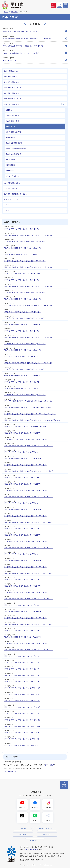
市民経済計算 (10, 160)
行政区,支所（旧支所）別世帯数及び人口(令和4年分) (22, 350)
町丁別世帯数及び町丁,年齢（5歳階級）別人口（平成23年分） (25, 618)
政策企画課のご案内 (11, 71)
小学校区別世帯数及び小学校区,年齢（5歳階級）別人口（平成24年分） (28, 599)
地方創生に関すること (12, 82)
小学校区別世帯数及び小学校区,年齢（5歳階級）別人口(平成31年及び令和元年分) (33, 420)
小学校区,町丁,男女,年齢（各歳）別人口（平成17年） (22, 688)
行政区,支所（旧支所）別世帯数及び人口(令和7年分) (22, 254)
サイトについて (34, 840)
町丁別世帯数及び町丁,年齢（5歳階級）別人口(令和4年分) (25, 344)
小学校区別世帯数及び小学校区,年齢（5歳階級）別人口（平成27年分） (28, 522)
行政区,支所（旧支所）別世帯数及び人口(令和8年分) (21, 53)
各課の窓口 (14, 12)
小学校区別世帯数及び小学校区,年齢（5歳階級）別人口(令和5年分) (28, 305)
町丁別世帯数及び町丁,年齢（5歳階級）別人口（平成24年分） (25, 592)
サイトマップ (46, 834)
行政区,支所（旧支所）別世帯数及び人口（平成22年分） (23, 637)
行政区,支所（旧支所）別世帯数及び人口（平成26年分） (23, 535)
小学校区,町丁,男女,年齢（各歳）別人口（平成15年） (22, 701)
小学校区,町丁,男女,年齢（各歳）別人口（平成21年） (22, 663)
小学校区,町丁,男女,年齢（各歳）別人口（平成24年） (22, 605)
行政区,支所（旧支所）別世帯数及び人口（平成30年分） (23, 433)
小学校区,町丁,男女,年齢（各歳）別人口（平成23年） (22, 631)
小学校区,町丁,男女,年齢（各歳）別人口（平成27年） (22, 529)
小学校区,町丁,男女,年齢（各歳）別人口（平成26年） (22, 554)
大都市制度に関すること (13, 88)
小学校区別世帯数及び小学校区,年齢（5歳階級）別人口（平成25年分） (28, 573)
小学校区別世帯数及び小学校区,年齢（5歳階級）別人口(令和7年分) (28, 267)
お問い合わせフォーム (11, 772)
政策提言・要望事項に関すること (16, 194)
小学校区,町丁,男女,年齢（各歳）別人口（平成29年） (22, 478)
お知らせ (9, 110)
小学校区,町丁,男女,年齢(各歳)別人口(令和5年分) (22, 312)
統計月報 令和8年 (10, 61)
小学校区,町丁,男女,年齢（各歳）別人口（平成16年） (22, 694)
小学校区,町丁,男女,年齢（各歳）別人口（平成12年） (22, 720)
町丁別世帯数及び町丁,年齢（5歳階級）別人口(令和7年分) (25, 261)
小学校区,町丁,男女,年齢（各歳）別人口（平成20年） (22, 669)
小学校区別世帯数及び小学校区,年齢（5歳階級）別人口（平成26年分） (28, 548)
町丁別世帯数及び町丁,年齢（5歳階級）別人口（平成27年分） (25, 516)
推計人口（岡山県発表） (14, 132)
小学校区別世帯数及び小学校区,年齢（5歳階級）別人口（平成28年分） (28, 497)
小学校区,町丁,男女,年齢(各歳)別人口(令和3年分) (22, 356)
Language (59, 6)
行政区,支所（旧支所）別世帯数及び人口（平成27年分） (23, 510)
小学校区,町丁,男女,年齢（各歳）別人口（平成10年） (22, 733)
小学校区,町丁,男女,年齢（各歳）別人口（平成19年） (22, 675)
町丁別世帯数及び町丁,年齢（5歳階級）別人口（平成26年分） (25, 541)
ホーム (6, 12)
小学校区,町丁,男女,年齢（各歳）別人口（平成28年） (22, 503)
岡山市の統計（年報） (13, 116)
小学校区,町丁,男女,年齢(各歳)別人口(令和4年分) (22, 331)
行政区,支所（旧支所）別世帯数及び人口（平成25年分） (23, 561)
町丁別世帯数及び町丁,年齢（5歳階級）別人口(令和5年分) (25, 318)
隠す (65, 104)
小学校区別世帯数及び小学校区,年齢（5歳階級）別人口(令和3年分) (28, 363)
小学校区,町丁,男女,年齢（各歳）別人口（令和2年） (21, 382)
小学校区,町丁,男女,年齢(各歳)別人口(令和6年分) (22, 280)
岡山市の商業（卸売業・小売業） (17, 149)
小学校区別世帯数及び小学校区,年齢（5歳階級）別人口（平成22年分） (28, 650)
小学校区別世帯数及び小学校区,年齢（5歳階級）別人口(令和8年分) (27, 39)
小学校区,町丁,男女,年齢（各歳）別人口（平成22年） (22, 656)
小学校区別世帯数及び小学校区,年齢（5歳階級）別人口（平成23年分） (28, 624)
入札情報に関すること (12, 183)
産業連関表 (10, 171)
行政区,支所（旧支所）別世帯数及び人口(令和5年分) (22, 325)
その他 (7, 205)
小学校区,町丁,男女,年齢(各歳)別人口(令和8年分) (21, 31)
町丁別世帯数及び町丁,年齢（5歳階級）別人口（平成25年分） (25, 567)
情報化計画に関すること (13, 99)
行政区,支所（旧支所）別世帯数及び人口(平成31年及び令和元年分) (28, 408)
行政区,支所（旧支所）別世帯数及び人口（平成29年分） (23, 459)
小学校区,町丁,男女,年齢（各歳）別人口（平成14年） (22, 707)
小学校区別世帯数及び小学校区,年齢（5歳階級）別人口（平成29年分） (28, 471)
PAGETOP (64, 786)
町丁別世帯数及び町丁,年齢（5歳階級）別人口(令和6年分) (25, 293)
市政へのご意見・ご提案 (46, 829)
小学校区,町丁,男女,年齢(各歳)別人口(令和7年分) (22, 274)
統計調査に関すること (12, 104)
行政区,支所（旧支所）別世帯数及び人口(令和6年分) (22, 299)
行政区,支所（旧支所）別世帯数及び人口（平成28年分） (23, 484)
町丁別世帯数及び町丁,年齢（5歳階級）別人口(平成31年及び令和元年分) (30, 414)
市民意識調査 (10, 165)
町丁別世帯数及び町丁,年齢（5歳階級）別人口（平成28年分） (25, 490)
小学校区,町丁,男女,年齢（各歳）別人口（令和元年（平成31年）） (26, 427)
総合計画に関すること (12, 77)
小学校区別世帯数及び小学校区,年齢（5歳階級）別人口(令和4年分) (28, 337)
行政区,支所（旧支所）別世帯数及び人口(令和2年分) (22, 388)
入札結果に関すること (12, 189)
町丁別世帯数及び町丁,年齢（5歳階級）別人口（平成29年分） (25, 465)
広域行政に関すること (12, 93)
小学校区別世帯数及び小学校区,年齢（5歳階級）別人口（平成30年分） (28, 446)
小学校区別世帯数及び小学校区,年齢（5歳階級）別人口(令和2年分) (28, 401)
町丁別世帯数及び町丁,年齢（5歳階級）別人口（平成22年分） (25, 643)
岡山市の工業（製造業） (14, 154)
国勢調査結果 (10, 138)
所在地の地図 (50, 765)
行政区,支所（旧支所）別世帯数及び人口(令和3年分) (22, 376)
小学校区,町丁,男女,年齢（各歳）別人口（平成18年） (22, 682)
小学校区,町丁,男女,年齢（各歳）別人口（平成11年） (22, 726)
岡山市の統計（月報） (13, 121)
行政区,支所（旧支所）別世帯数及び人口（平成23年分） (23, 612)
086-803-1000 (31, 850)
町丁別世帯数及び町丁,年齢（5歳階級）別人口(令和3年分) (25, 369)
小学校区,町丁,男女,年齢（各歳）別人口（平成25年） (22, 580)
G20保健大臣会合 (11, 200)
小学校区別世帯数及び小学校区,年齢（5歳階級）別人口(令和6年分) (28, 286)
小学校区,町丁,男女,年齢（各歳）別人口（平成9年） (21, 739)
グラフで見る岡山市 (13, 176)
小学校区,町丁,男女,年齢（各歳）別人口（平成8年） (21, 745)
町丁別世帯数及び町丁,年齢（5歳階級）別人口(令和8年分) (24, 46)
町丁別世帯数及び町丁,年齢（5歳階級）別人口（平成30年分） (25, 439)
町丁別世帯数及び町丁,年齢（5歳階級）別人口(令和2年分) (25, 395)
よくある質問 (22, 829)
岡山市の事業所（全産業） (15, 143)
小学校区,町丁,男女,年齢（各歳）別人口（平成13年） (22, 714)
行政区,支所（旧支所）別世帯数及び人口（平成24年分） (23, 586)
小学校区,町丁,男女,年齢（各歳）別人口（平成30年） (22, 452)
